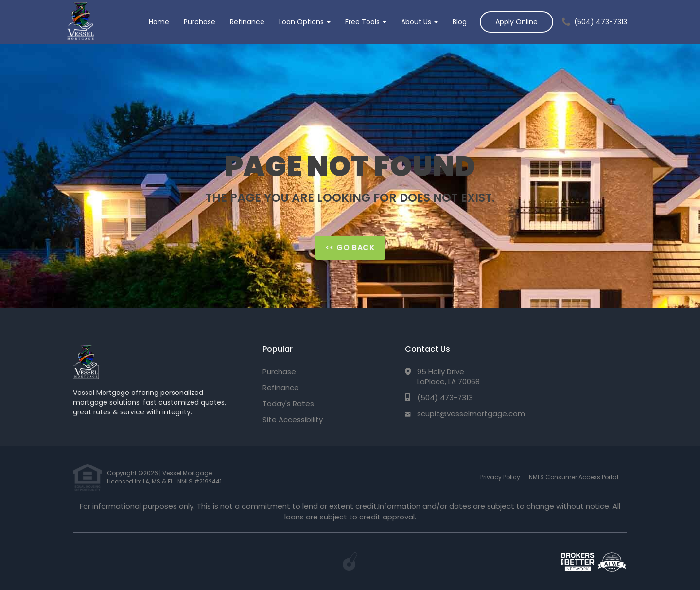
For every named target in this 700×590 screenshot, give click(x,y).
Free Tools (366, 22)
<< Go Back (350, 247)
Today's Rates (288, 403)
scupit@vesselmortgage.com (471, 414)
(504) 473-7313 (601, 22)
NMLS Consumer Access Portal (574, 477)
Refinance (247, 22)
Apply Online (516, 22)
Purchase (200, 22)
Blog (460, 22)
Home (159, 22)
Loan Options (305, 22)
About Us (420, 22)
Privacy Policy (500, 477)
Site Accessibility (293, 420)
